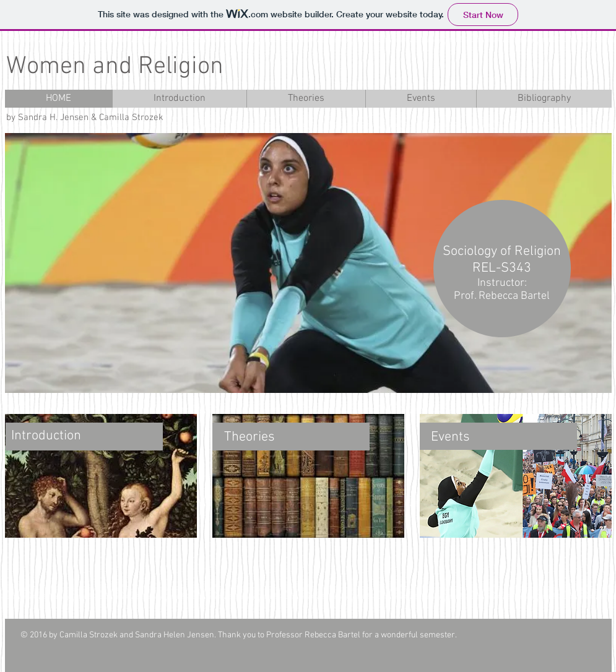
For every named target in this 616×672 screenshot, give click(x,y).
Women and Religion (115, 67)
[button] (308, 263)
